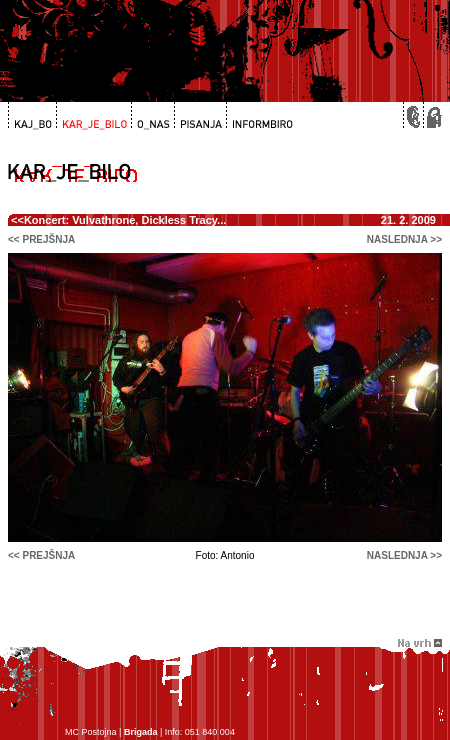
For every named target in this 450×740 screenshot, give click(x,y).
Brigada (141, 732)
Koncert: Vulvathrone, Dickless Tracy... (125, 220)
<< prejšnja (41, 239)
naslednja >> (404, 239)
